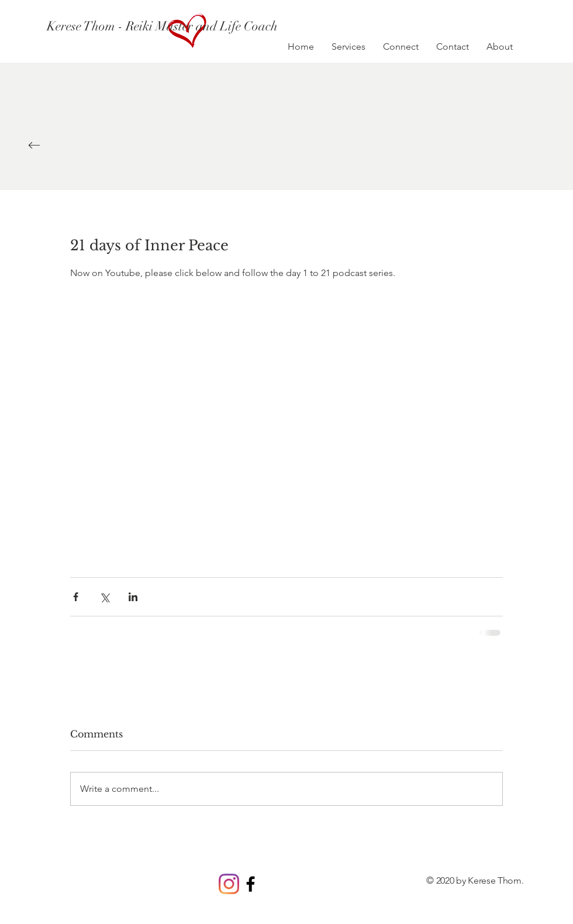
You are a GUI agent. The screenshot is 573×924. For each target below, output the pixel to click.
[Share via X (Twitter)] (104, 597)
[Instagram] (229, 884)
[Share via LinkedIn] (133, 597)
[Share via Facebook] (76, 597)
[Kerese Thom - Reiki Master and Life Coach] (163, 26)
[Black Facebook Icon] (251, 884)
